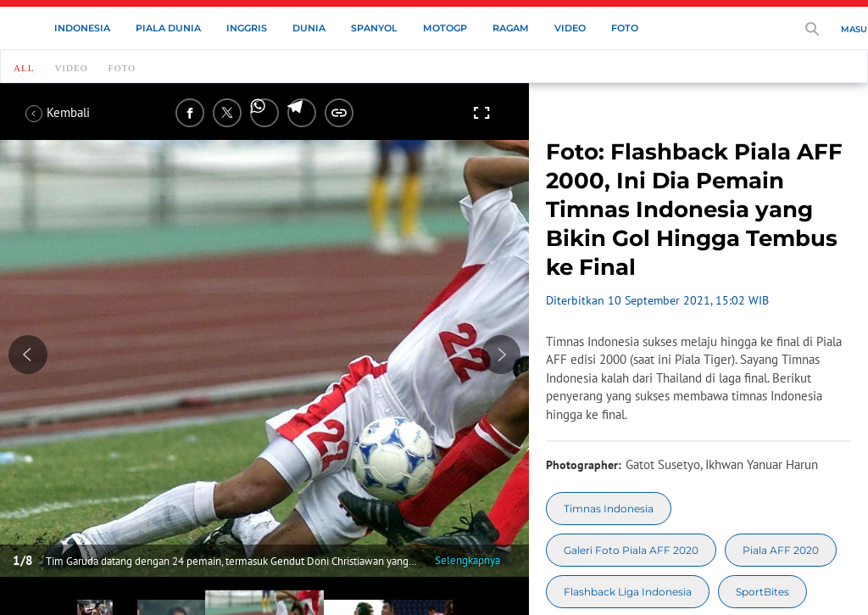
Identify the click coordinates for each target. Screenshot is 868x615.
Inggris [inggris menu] (247, 28)
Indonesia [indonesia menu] (82, 28)
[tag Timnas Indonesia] (609, 509)
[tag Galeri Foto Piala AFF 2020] (631, 550)
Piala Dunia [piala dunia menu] (168, 28)
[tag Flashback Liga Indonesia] (628, 592)
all (24, 68)
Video (71, 68)
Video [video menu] (570, 28)
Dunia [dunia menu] (309, 28)
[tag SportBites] (762, 592)
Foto (122, 68)
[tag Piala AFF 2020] (781, 550)
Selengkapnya (467, 560)
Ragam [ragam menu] (511, 28)
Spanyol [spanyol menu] (374, 28)
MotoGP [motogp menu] (445, 28)
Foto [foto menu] (625, 28)
